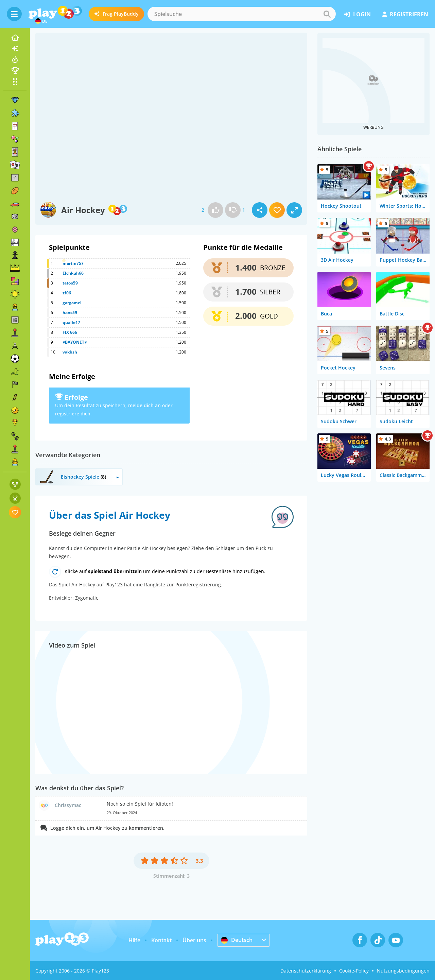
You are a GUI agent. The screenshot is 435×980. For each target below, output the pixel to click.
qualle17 (71, 322)
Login (358, 14)
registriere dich (73, 414)
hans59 (70, 313)
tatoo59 (70, 283)
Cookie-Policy (354, 971)
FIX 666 (70, 332)
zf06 (67, 293)
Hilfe (134, 940)
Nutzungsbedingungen (403, 971)
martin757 (73, 263)
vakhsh (70, 352)
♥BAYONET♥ (75, 342)
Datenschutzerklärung (306, 971)
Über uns (194, 940)
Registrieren (405, 14)
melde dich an (144, 405)
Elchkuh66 (73, 273)
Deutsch (237, 940)
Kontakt (161, 940)
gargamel (72, 303)
